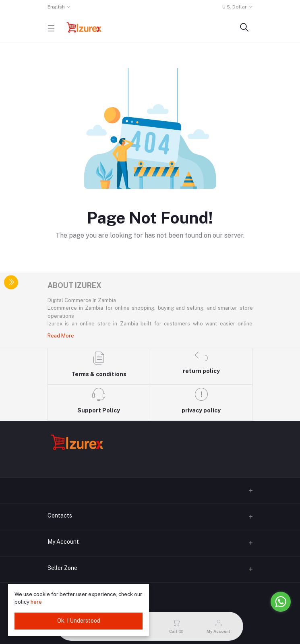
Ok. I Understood (79, 621)
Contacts (60, 516)
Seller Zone (62, 568)
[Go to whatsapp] (281, 602)
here (36, 602)
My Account (63, 542)
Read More (61, 336)
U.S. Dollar (235, 7)
